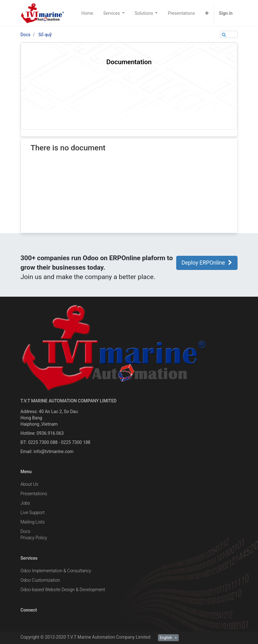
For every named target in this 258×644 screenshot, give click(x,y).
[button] (207, 13)
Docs (25, 35)
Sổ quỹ (45, 35)
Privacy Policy (34, 538)
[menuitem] (87, 13)
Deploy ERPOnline (207, 263)
